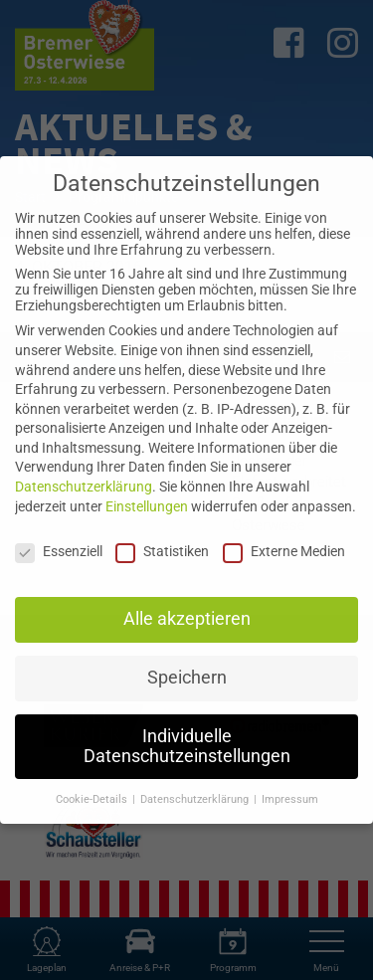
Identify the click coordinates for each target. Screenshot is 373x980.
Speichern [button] (187, 678)
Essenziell (59, 551)
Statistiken (162, 551)
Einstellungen (147, 506)
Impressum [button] (290, 799)
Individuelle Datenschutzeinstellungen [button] (187, 746)
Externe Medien (284, 551)
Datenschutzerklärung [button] (196, 799)
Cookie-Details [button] (93, 799)
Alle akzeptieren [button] (187, 619)
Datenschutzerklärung (84, 487)
